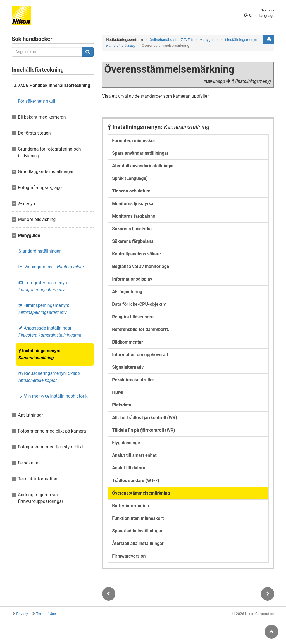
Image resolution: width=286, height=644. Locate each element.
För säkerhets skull (37, 101)
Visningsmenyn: (51, 267)
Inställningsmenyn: (39, 354)
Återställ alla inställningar (138, 543)
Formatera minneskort (134, 141)
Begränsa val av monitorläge (140, 266)
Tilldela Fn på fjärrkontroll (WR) (143, 430)
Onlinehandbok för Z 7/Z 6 (171, 40)
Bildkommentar (127, 342)
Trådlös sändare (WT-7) (136, 480)
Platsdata (121, 405)
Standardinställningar (40, 251)
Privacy (22, 614)
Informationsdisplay (132, 279)
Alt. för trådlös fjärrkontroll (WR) (145, 418)
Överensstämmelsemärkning (141, 493)
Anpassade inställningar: (50, 332)
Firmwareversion (129, 556)
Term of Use (46, 614)
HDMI (118, 392)
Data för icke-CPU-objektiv (139, 304)
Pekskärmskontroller (133, 380)
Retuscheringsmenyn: (49, 377)
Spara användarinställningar (140, 153)
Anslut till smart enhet (134, 455)
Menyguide (208, 40)
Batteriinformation (130, 506)
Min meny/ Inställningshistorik (53, 396)
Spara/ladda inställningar (137, 531)
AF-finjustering (127, 292)
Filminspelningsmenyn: (44, 309)
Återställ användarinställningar (143, 166)
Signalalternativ (128, 367)
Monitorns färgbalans (134, 216)
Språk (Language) (130, 178)
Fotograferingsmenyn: (43, 286)
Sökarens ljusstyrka (132, 229)
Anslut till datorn (129, 468)
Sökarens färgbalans (133, 241)
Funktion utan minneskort (138, 518)
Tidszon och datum (131, 191)
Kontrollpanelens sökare (136, 254)
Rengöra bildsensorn (133, 317)
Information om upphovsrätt (140, 355)
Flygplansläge (126, 443)
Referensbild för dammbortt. (141, 329)
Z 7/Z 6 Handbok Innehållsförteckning (52, 85)
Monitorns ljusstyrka (133, 204)
